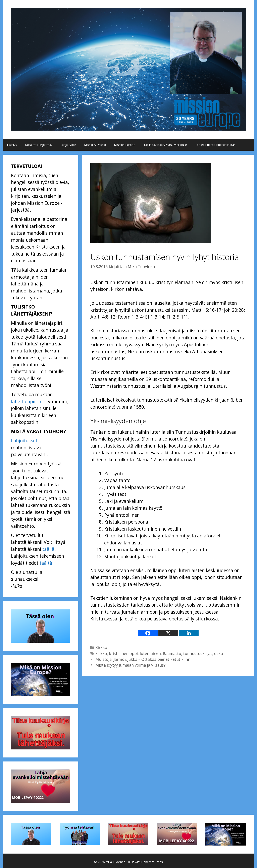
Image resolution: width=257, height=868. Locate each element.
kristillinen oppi (123, 653)
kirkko (101, 653)
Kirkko (101, 647)
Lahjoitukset (24, 441)
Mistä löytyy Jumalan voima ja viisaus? (130, 665)
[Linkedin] (189, 633)
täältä (46, 563)
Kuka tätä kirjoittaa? (39, 145)
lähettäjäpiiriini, (28, 401)
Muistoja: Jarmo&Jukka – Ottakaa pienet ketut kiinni (143, 659)
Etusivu (12, 145)
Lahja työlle (68, 145)
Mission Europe (125, 145)
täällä (48, 549)
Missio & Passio (95, 145)
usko (219, 653)
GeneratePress (152, 862)
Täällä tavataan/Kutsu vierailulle (165, 145)
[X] (168, 633)
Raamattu (172, 653)
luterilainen (150, 653)
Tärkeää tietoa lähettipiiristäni (216, 145)
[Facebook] (148, 633)
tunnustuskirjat (198, 653)
